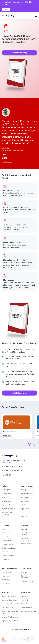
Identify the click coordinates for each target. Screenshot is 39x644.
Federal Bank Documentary (25, 539)
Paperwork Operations (9, 509)
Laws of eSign (6, 572)
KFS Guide (5, 537)
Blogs (3, 529)
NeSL (3, 497)
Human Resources (27, 494)
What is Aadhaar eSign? (9, 600)
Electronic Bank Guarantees (26, 577)
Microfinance (25, 501)
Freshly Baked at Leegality (26, 534)
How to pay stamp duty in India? (10, 612)
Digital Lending (26, 509)
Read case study (8, 162)
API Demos (5, 559)
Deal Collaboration (27, 581)
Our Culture (24, 596)
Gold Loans (24, 516)
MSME (23, 505)
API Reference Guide (8, 548)
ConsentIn (24, 572)
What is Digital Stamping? (10, 604)
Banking (23, 490)
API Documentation (8, 556)
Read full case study (19, 53)
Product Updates (7, 544)
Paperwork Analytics (8, 505)
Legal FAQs (5, 584)
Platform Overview (27, 544)
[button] (35, 16)
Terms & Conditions (27, 608)
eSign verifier (6, 533)
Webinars (5, 552)
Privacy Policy (25, 604)
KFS (22, 513)
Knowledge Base (7, 540)
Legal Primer (6, 576)
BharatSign (6, 490)
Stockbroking (25, 497)
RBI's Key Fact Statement (10, 617)
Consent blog (6, 580)
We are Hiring (25, 600)
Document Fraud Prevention (7, 513)
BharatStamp (7, 494)
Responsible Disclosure (28, 612)
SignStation (25, 529)
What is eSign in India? (9, 596)
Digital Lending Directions (10, 621)
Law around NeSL (7, 608)
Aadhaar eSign (6, 501)
